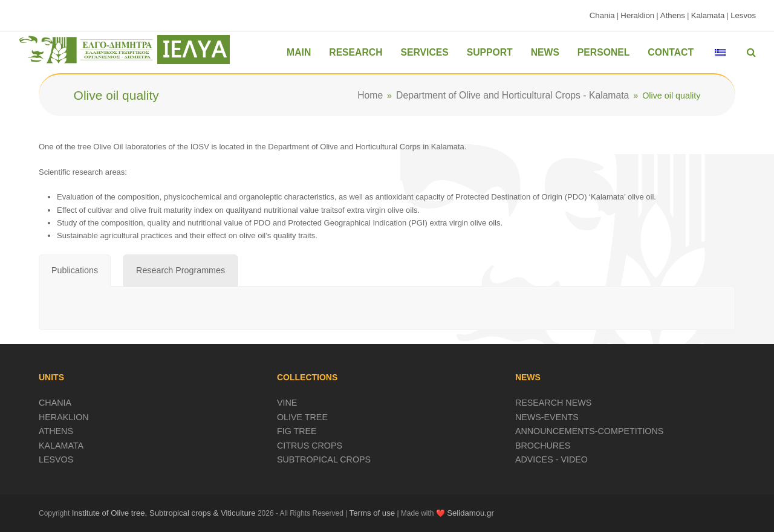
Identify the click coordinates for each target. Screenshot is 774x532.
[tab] (75, 271)
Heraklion (637, 15)
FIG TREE (297, 431)
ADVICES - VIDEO (551, 459)
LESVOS (56, 459)
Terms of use (372, 513)
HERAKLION (64, 417)
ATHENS (56, 431)
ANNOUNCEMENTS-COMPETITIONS (589, 431)
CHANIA (55, 403)
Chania (602, 15)
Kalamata (708, 15)
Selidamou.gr (470, 513)
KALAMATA (61, 446)
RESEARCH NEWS (553, 403)
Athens (673, 15)
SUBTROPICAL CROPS (324, 459)
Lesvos (743, 15)
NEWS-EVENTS (547, 417)
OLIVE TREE (302, 417)
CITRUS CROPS (310, 446)
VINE (287, 403)
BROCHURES (543, 446)
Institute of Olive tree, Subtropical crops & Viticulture (164, 513)
